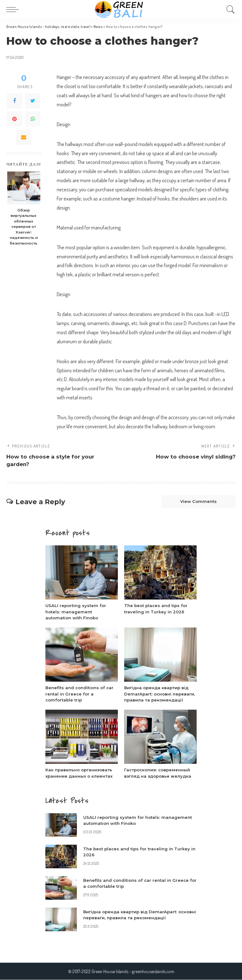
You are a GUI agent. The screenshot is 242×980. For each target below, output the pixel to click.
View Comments (199, 502)
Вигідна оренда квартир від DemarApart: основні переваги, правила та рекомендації (160, 694)
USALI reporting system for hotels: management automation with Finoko (76, 612)
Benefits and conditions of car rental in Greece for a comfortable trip (79, 694)
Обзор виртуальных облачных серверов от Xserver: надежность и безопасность (24, 227)
